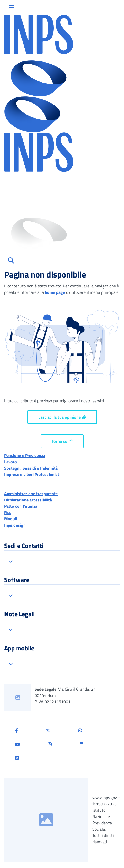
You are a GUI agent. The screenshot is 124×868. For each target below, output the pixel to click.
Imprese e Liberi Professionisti (32, 474)
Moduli (11, 519)
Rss (8, 512)
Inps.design (15, 525)
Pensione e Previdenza (25, 455)
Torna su (62, 441)
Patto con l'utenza (21, 506)
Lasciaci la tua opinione (62, 417)
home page (55, 292)
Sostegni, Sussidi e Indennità (31, 468)
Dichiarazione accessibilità (28, 500)
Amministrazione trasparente (31, 494)
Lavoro (10, 462)
